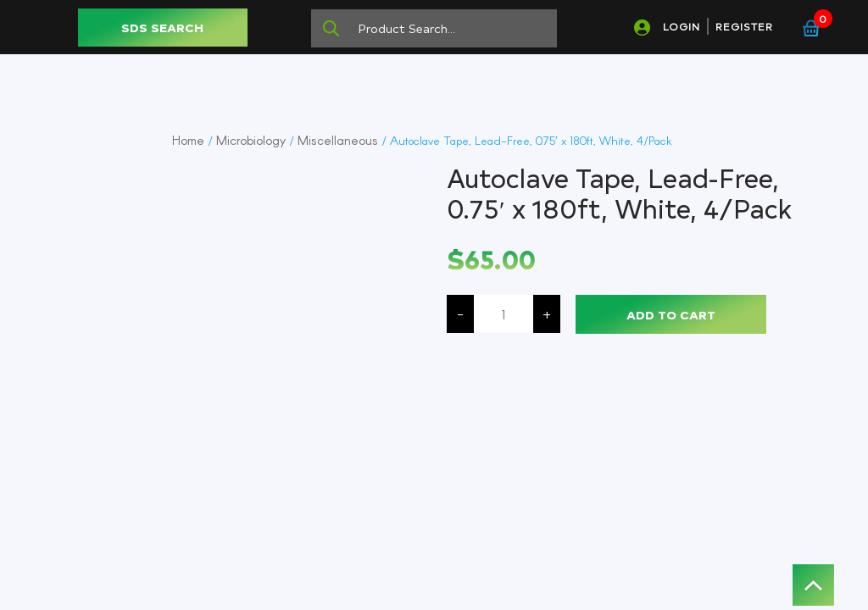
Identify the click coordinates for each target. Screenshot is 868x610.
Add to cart (671, 315)
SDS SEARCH (162, 28)
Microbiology (251, 140)
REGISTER (744, 26)
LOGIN (682, 26)
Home (188, 140)
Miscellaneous (338, 140)
